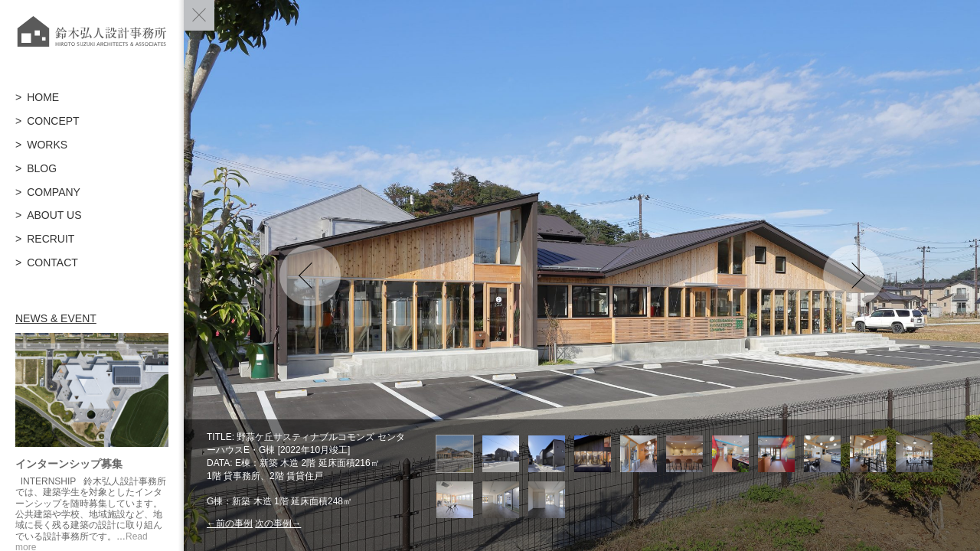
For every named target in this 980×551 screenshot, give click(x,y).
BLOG (42, 168)
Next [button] (854, 275)
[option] (582, 275)
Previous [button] (310, 275)
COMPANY (54, 192)
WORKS (47, 145)
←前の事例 (230, 523)
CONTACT (52, 262)
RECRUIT (51, 239)
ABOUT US (54, 215)
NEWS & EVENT (56, 318)
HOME (43, 97)
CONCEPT (53, 121)
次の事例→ (278, 523)
